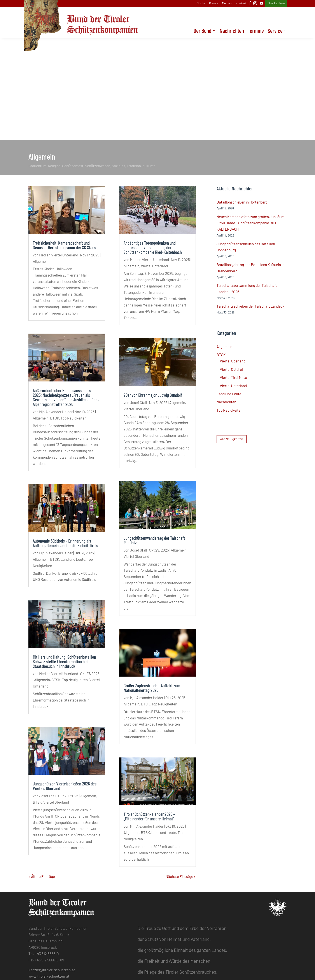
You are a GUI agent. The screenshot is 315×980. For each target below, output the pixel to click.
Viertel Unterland (154, 266)
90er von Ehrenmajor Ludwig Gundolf (153, 395)
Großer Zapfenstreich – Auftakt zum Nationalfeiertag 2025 (152, 688)
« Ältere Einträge (42, 876)
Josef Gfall (48, 796)
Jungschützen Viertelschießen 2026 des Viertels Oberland (65, 786)
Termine (256, 31)
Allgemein (41, 261)
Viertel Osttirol (231, 369)
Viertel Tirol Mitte (233, 377)
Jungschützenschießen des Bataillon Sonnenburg (246, 247)
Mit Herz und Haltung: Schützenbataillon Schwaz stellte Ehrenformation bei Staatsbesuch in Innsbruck (64, 661)
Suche (201, 3)
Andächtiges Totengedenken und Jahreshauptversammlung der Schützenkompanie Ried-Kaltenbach (153, 247)
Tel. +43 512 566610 (44, 954)
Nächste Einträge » (181, 876)
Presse (214, 3)
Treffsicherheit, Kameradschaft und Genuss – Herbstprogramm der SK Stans (64, 245)
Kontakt (241, 3)
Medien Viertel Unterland (59, 255)
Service (275, 31)
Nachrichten (232, 31)
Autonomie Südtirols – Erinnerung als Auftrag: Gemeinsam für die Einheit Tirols (65, 543)
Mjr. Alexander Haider (56, 412)
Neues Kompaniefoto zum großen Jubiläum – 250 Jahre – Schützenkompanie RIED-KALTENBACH (250, 223)
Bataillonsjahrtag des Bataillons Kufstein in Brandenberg (250, 268)
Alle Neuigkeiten (232, 439)
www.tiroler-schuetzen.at (49, 976)
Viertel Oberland (56, 802)
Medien (227, 3)
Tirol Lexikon (276, 3)
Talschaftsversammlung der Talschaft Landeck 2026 (247, 288)
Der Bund (202, 31)
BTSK (55, 418)
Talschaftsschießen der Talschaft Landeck (251, 306)
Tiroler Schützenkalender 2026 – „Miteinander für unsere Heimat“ (149, 816)
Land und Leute (73, 559)
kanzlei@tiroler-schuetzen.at (52, 970)
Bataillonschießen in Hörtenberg (242, 202)
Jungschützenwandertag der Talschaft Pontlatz (154, 540)
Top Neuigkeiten (73, 418)
